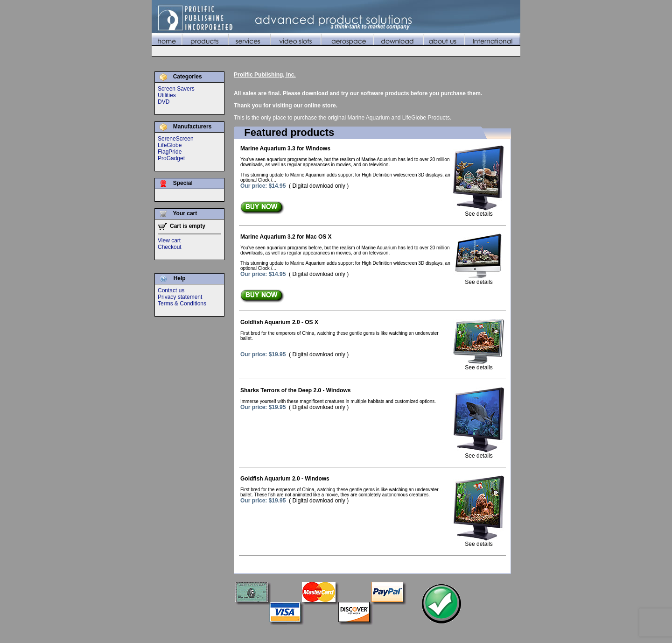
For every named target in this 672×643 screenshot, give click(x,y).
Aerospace (409, 633)
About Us (470, 633)
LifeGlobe (170, 145)
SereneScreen (176, 139)
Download (440, 633)
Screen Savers (176, 89)
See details (479, 211)
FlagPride (170, 152)
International (504, 633)
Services (344, 633)
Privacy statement (180, 297)
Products (316, 633)
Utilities (167, 95)
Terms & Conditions (182, 304)
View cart (169, 240)
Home (292, 633)
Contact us (171, 290)
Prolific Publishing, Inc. (265, 75)
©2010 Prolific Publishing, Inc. (189, 633)
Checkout (170, 247)
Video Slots (375, 633)
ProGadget (171, 158)
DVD (164, 102)
